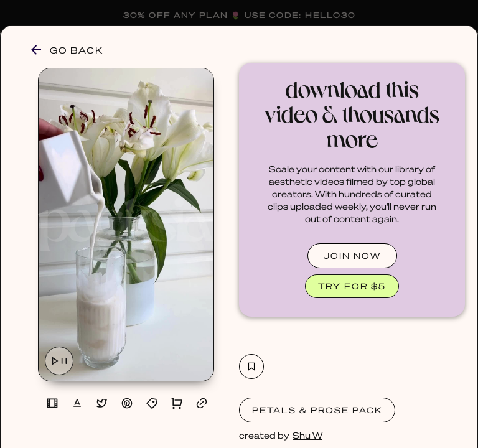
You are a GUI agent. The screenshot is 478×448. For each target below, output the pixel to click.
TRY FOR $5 (352, 286)
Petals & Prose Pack (317, 410)
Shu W (307, 435)
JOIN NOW (352, 255)
